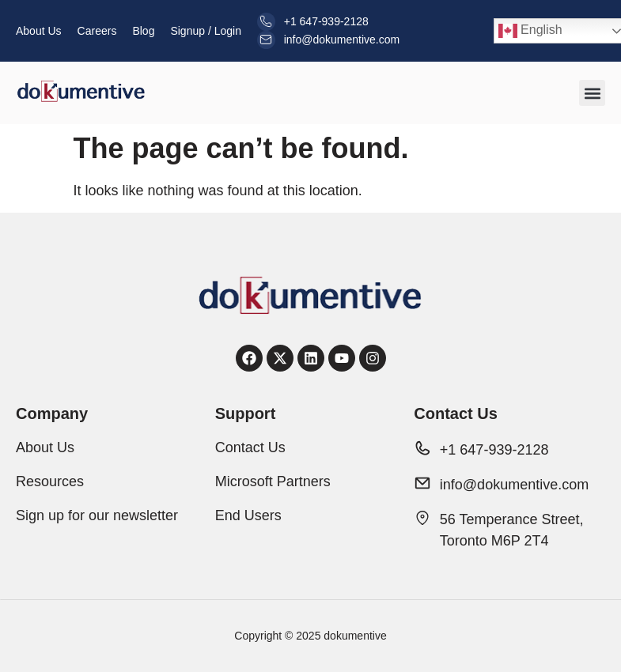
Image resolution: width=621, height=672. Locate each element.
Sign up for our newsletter (97, 515)
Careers (97, 31)
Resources (50, 481)
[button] (592, 93)
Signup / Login (206, 31)
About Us (39, 31)
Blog (143, 31)
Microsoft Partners (273, 481)
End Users (248, 515)
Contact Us (250, 447)
